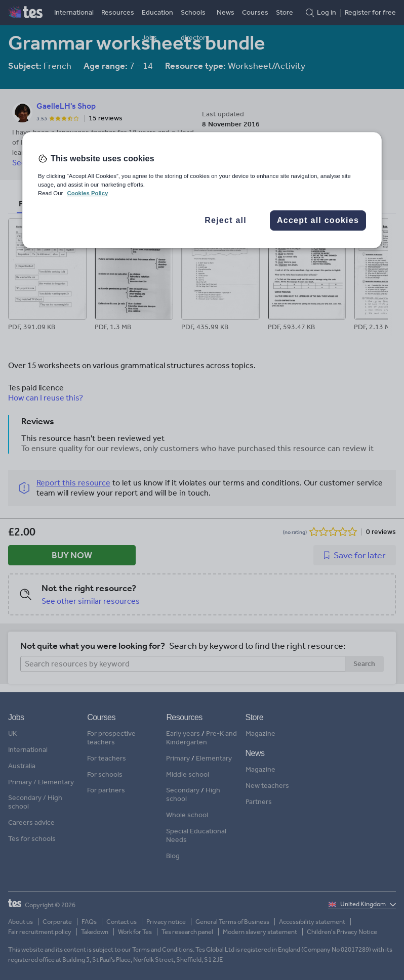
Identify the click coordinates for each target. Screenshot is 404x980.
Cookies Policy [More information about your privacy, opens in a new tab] (87, 193)
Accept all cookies (318, 220)
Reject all (226, 220)
